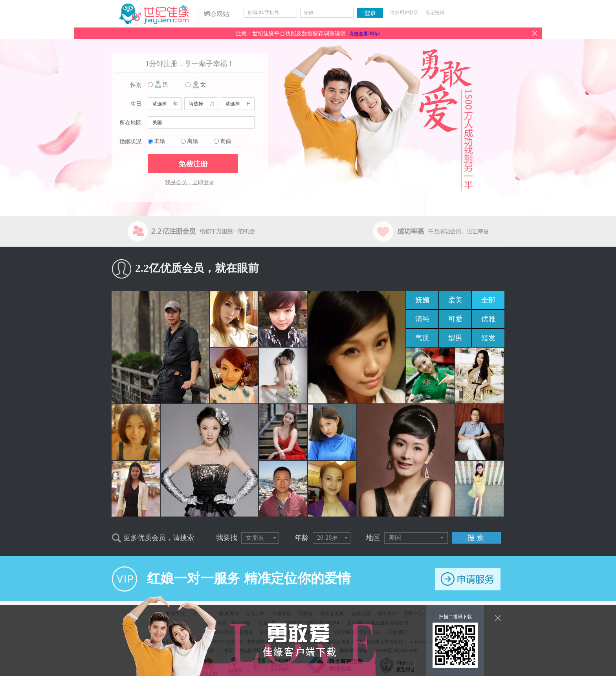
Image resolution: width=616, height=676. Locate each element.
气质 (422, 338)
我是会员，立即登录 (190, 182)
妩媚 (422, 300)
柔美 (455, 300)
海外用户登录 (404, 13)
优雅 (488, 319)
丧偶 (225, 141)
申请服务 (468, 579)
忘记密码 (435, 13)
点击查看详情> (365, 34)
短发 (488, 338)
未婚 (159, 141)
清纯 (422, 319)
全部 (488, 300)
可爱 (455, 319)
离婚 (192, 141)
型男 (455, 338)
